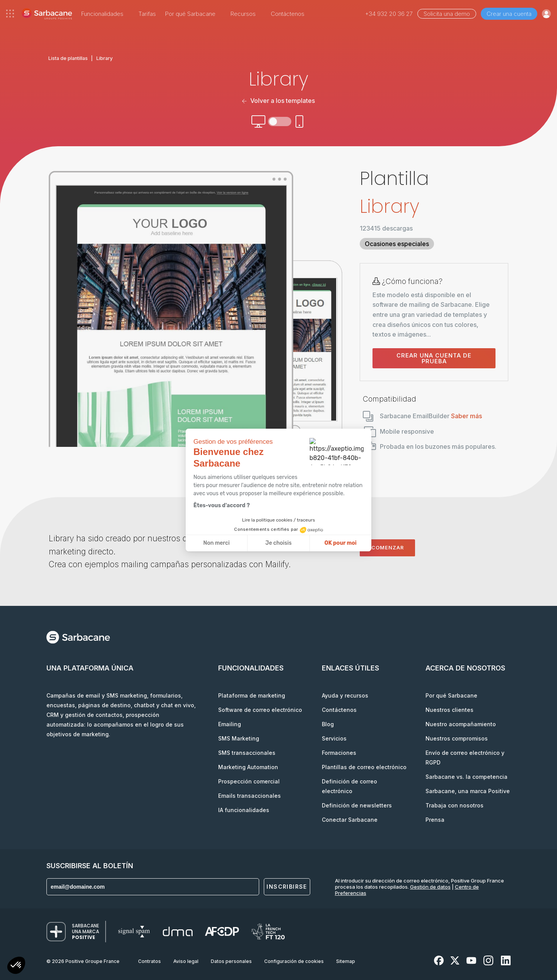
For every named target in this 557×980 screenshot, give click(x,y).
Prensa (435, 820)
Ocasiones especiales (397, 244)
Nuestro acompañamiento (461, 724)
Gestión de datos (430, 887)
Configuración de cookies (294, 961)
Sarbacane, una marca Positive (468, 791)
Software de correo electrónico (260, 710)
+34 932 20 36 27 (389, 14)
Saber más (466, 416)
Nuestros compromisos (457, 738)
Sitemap (346, 961)
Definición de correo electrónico (349, 786)
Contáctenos (288, 14)
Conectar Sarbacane (350, 820)
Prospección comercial (249, 781)
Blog (328, 724)
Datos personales (231, 961)
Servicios (334, 738)
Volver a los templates (278, 101)
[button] (16, 966)
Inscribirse (287, 887)
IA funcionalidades (244, 810)
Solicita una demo (447, 14)
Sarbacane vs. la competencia (466, 777)
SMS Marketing (239, 738)
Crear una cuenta (509, 14)
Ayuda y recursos (345, 695)
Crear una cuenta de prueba (434, 358)
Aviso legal (186, 961)
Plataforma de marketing (252, 695)
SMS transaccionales (247, 753)
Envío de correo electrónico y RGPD (465, 758)
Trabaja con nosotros (454, 805)
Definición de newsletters (357, 805)
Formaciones (339, 753)
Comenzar (388, 547)
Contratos (150, 961)
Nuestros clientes (449, 710)
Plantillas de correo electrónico (364, 767)
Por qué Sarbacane (451, 695)
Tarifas (147, 14)
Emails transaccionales (249, 796)
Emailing (230, 724)
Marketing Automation (248, 767)
